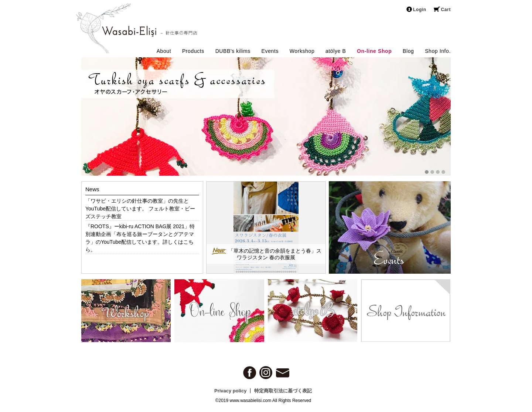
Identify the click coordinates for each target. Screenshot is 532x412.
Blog (408, 51)
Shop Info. (438, 51)
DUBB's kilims (233, 51)
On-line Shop (374, 51)
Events (270, 51)
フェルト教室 (164, 209)
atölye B (336, 51)
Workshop (302, 51)
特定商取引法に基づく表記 (283, 391)
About (164, 51)
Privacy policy (230, 391)
